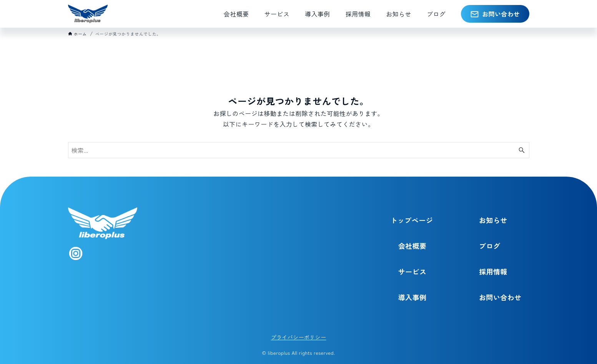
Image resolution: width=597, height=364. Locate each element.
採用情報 (493, 271)
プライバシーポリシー (299, 337)
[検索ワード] (299, 150)
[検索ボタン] (522, 150)
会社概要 (412, 246)
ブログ (490, 246)
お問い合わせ (500, 297)
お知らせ (493, 220)
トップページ (412, 220)
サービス (412, 271)
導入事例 (412, 297)
